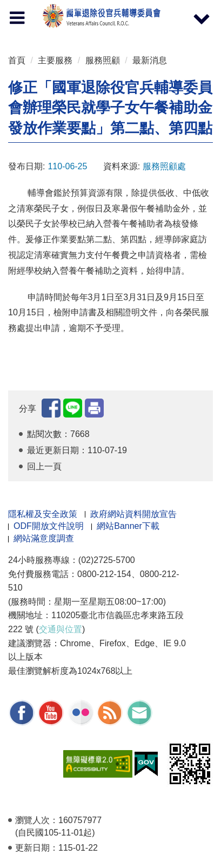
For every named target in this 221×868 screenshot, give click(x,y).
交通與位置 (61, 629)
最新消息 (150, 60)
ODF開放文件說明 (49, 526)
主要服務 (55, 60)
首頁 (17, 60)
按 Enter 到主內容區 (49, 7)
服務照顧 (103, 60)
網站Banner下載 (128, 526)
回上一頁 (44, 466)
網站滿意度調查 (44, 538)
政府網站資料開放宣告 (133, 514)
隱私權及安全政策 (43, 514)
